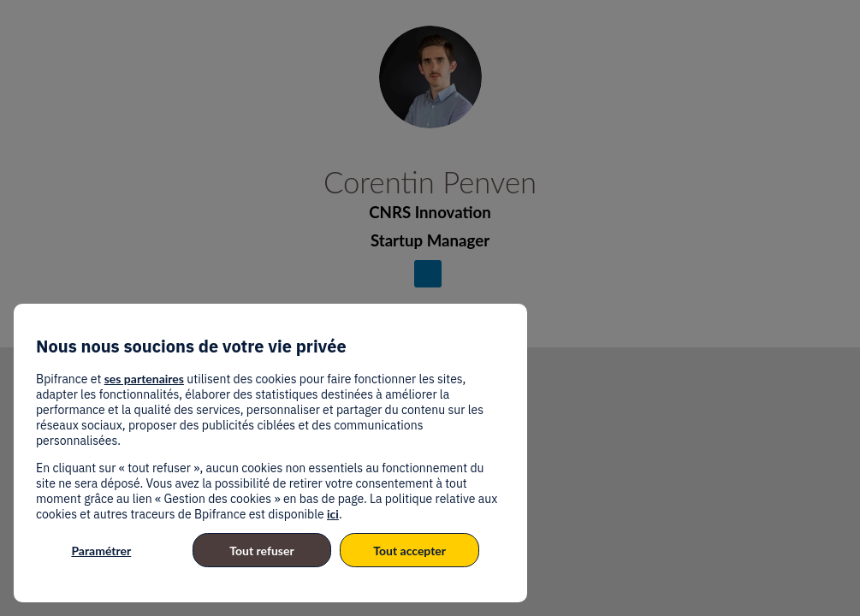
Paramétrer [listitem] (101, 551)
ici (333, 514)
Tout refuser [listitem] (261, 551)
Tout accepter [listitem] (409, 551)
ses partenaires (144, 379)
